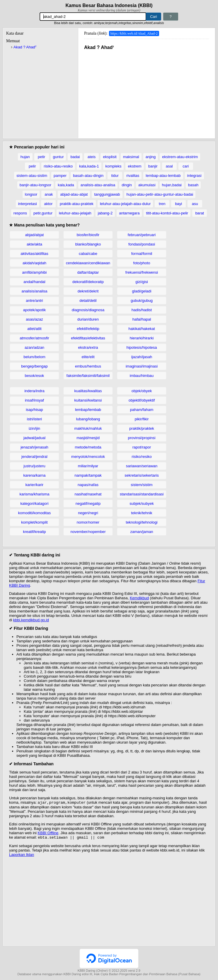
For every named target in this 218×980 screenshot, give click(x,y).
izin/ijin (34, 428)
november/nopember (88, 532)
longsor (31, 194)
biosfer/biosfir (88, 235)
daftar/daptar (88, 272)
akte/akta (34, 244)
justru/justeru (34, 466)
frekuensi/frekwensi (142, 272)
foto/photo (142, 263)
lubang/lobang (88, 419)
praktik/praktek (142, 428)
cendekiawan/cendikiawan (88, 263)
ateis (92, 157)
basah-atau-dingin (88, 176)
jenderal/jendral (34, 457)
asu (195, 204)
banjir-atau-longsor (35, 185)
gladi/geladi (142, 291)
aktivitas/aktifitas (34, 254)
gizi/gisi (142, 282)
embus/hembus (88, 366)
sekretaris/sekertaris (142, 475)
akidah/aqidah (34, 263)
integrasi (194, 176)
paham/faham (142, 410)
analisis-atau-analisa (98, 185)
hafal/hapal (142, 319)
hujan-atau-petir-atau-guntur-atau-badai (160, 194)
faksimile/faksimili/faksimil (88, 376)
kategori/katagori (34, 503)
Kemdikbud (139, 598)
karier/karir (34, 485)
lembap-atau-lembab (163, 176)
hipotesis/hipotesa (142, 347)
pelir (32, 166)
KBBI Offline (48, 833)
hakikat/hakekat (142, 329)
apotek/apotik (34, 310)
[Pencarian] (93, 17)
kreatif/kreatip (34, 532)
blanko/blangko (88, 244)
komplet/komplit (34, 522)
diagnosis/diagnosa (88, 310)
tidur (115, 176)
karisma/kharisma (35, 494)
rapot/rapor (142, 447)
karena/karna (35, 475)
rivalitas (133, 176)
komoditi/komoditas (34, 513)
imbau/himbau (142, 376)
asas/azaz (34, 319)
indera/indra (34, 391)
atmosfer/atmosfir (34, 338)
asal (169, 166)
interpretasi (28, 204)
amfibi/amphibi (35, 272)
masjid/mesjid (88, 438)
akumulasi (147, 185)
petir (41, 157)
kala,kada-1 (89, 166)
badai (75, 157)
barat (200, 213)
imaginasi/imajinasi (142, 366)
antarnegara (129, 213)
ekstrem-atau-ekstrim (180, 157)
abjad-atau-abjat (74, 194)
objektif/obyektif (142, 400)
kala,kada (66, 185)
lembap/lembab (88, 410)
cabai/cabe (88, 254)
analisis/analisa (34, 291)
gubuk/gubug (142, 301)
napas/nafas (88, 485)
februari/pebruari (142, 235)
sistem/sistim (142, 485)
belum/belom (34, 357)
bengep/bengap (34, 366)
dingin (127, 185)
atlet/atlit (34, 329)
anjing (151, 157)
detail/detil (88, 301)
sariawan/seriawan (142, 466)
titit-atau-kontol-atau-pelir (167, 213)
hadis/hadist (142, 310)
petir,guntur (43, 213)
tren (162, 204)
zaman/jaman (142, 532)
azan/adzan (34, 347)
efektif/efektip (88, 329)
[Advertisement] (147, 91)
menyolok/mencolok (88, 457)
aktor (48, 204)
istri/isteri (34, 419)
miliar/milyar (88, 466)
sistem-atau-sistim (32, 176)
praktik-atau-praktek (77, 204)
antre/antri (34, 301)
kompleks (114, 166)
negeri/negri (88, 513)
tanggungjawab (107, 194)
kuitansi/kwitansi (88, 400)
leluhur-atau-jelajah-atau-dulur (125, 204)
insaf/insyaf (34, 400)
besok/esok (35, 376)
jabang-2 (105, 213)
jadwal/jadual (34, 438)
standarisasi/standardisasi (142, 494)
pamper (60, 176)
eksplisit (110, 157)
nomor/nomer (88, 522)
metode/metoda (88, 447)
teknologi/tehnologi (142, 522)
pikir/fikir (142, 419)
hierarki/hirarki (142, 338)
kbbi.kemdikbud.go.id (31, 620)
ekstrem (134, 166)
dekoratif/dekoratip (88, 282)
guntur (58, 157)
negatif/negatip (88, 503)
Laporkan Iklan (22, 856)
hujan (25, 157)
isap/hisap (34, 410)
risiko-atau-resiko (58, 166)
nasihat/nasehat (88, 494)
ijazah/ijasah (142, 357)
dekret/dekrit (88, 291)
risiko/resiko (142, 457)
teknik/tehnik (142, 513)
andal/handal (34, 282)
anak (49, 194)
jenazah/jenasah (34, 447)
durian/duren (88, 319)
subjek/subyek (142, 503)
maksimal (131, 157)
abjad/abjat (35, 235)
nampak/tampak (88, 475)
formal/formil (142, 254)
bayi (178, 204)
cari (186, 166)
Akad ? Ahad (25, 47)
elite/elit (88, 357)
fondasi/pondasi (142, 244)
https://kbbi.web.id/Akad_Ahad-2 (134, 33)
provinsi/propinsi (142, 438)
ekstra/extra (88, 347)
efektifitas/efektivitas (88, 338)
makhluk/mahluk (88, 428)
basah (193, 185)
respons (20, 213)
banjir (153, 166)
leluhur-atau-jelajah (75, 213)
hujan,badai (172, 185)
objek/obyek (142, 391)
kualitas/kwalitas (88, 391)
